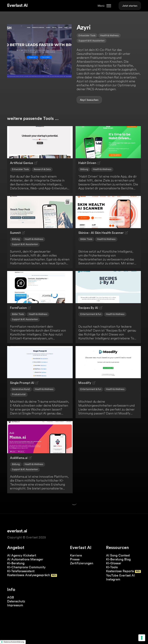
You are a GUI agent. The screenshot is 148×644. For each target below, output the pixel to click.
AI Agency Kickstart (22, 555)
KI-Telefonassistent (21, 571)
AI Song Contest (118, 555)
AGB (11, 597)
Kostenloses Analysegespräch (29, 575)
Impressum (15, 605)
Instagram (113, 579)
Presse (75, 559)
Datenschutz (16, 601)
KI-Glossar (114, 563)
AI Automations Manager (25, 559)
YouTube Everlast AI (120, 575)
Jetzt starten (130, 6)
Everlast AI (17, 6)
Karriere (76, 555)
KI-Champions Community (26, 567)
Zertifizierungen (82, 563)
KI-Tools (112, 567)
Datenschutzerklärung (14, 642)
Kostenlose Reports (120, 571)
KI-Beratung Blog (118, 559)
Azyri (83, 100)
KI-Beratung (16, 563)
